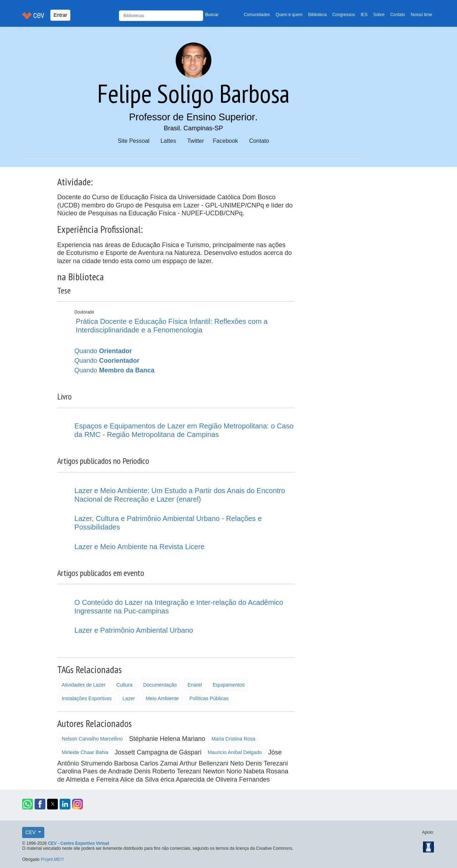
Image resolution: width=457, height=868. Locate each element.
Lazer (129, 698)
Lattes (169, 141)
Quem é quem (289, 15)
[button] (27, 804)
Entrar (60, 15)
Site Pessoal (134, 141)
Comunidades (257, 15)
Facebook (225, 141)
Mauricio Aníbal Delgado (235, 752)
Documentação (160, 685)
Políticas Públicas (209, 698)
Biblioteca (317, 15)
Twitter (195, 141)
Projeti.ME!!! (52, 859)
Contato (398, 15)
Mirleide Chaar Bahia (85, 752)
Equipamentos (229, 685)
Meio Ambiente (162, 698)
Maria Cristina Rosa (233, 739)
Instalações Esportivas (87, 698)
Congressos (344, 15)
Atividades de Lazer (84, 685)
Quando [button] (103, 351)
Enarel (195, 685)
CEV (31, 832)
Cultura (124, 685)
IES (364, 15)
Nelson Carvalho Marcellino (92, 739)
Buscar (212, 15)
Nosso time (421, 15)
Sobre (379, 15)
